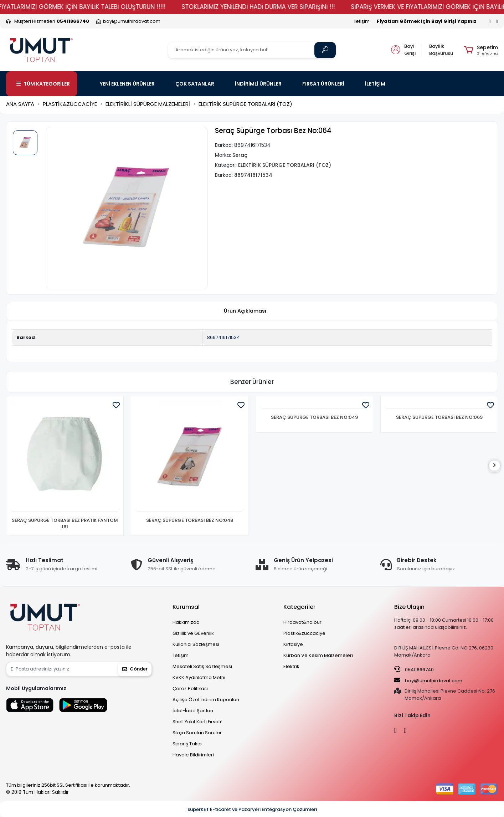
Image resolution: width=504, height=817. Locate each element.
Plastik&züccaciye (304, 633)
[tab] (245, 311)
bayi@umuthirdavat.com (428, 680)
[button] (481, 50)
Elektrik (291, 666)
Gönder (135, 669)
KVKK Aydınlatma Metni (199, 677)
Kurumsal (186, 607)
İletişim (362, 21)
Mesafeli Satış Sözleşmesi (202, 666)
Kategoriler (299, 607)
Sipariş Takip (187, 744)
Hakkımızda (186, 622)
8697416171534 (223, 337)
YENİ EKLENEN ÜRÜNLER (127, 84)
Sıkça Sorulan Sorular (197, 733)
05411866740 (414, 669)
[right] (498, 466)
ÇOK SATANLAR (195, 84)
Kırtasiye (293, 644)
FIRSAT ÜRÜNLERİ (323, 84)
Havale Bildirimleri (193, 755)
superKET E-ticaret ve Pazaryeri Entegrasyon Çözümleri (252, 809)
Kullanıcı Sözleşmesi (196, 644)
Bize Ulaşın (409, 607)
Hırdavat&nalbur (302, 622)
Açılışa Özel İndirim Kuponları (206, 700)
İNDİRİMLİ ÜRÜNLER (258, 84)
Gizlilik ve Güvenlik (193, 633)
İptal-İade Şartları (193, 711)
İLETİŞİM (375, 84)
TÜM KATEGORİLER (43, 84)
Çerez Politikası (190, 688)
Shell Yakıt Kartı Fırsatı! (197, 722)
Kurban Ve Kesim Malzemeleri (318, 655)
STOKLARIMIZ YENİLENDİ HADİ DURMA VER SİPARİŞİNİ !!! (272, 7)
